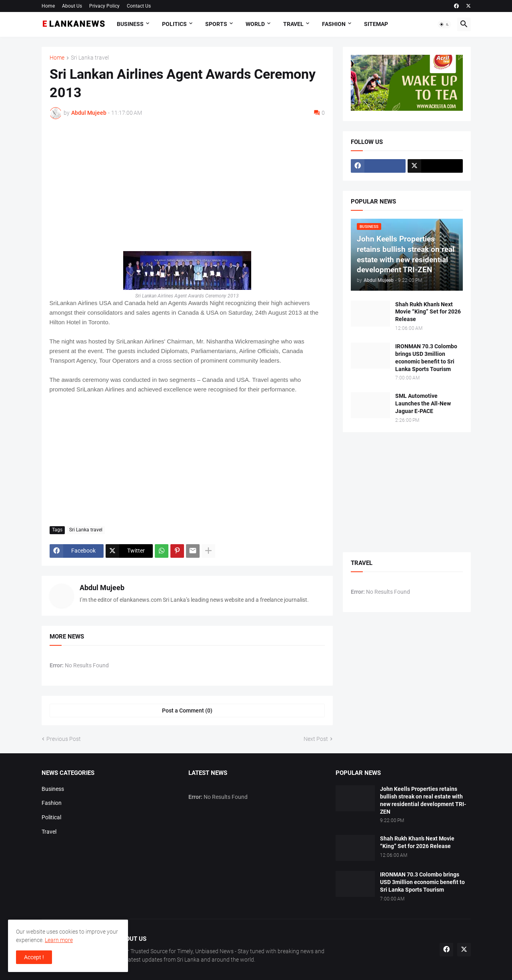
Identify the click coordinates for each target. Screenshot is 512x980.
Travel (293, 24)
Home (48, 6)
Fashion (334, 24)
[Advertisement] (187, 185)
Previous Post (64, 739)
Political (51, 817)
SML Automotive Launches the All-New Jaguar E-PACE (423, 403)
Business (130, 24)
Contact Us (139, 6)
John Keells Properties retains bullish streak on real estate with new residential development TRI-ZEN (423, 800)
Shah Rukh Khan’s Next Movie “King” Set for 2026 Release (428, 312)
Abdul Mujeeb (102, 588)
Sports (216, 24)
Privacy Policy (104, 6)
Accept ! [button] (34, 957)
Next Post (316, 739)
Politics (174, 24)
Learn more (59, 940)
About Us (72, 6)
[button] (444, 24)
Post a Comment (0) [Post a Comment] (187, 711)
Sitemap (376, 24)
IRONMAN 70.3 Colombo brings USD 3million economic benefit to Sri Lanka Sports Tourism (426, 358)
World (255, 24)
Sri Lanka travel (90, 58)
